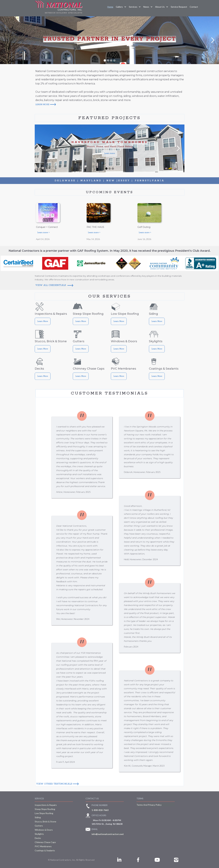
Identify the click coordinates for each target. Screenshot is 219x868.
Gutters (39, 826)
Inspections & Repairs (46, 805)
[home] (59, 8)
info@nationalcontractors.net (108, 834)
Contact (194, 7)
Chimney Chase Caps (45, 842)
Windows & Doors (44, 830)
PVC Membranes (43, 846)
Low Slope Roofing (44, 813)
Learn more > (43, 233)
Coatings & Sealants (45, 850)
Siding (38, 817)
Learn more (109, 153)
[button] (121, 7)
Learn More (43, 325)
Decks (38, 838)
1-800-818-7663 (100, 810)
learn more (42, 105)
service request (179, 7)
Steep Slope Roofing (45, 809)
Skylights (39, 834)
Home (110, 7)
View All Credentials (51, 285)
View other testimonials (54, 784)
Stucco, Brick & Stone (45, 821)
